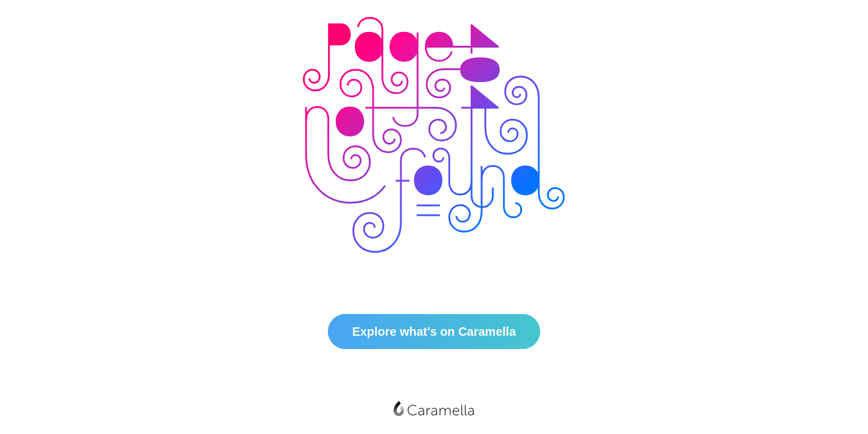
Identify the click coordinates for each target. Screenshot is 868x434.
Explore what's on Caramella (434, 332)
